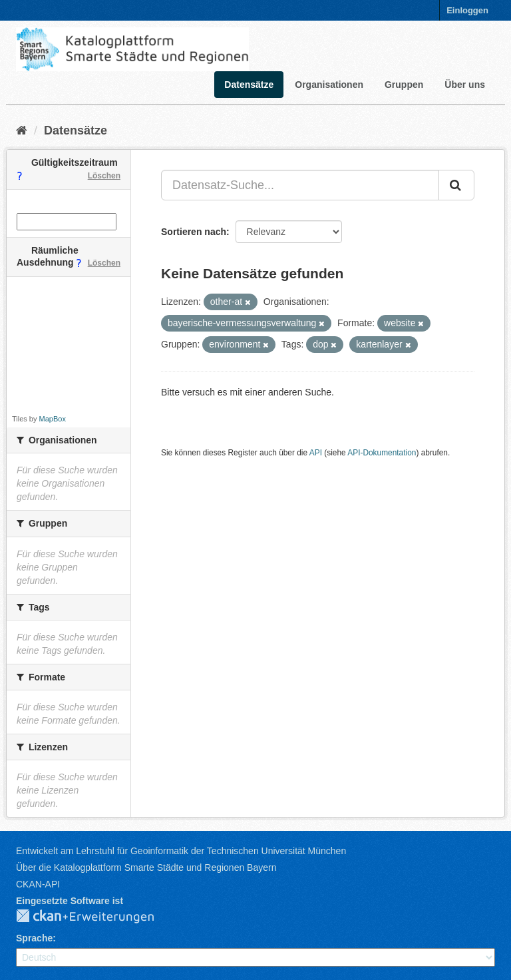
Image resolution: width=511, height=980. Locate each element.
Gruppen (404, 85)
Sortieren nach (194, 232)
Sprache (34, 938)
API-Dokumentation (382, 453)
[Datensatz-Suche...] (300, 185)
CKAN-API (38, 884)
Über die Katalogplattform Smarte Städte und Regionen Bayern (146, 867)
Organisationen (329, 85)
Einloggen (467, 10)
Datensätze (249, 85)
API (316, 453)
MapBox (53, 419)
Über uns (465, 85)
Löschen (104, 176)
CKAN (96, 917)
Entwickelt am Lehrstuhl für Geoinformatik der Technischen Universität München (181, 851)
